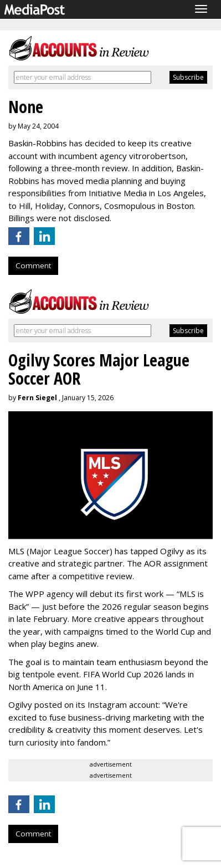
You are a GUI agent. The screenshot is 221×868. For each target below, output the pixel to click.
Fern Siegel (37, 398)
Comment (33, 265)
